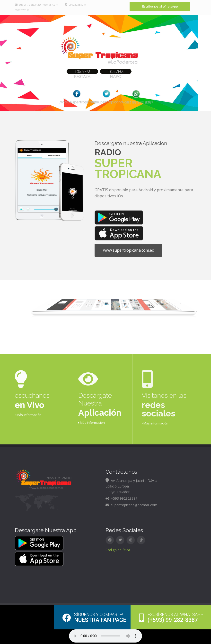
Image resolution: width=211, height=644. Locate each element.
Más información (28, 409)
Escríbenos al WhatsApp (160, 6)
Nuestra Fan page (94, 617)
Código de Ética (118, 546)
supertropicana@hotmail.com (36, 5)
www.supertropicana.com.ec (128, 245)
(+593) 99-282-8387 (171, 617)
